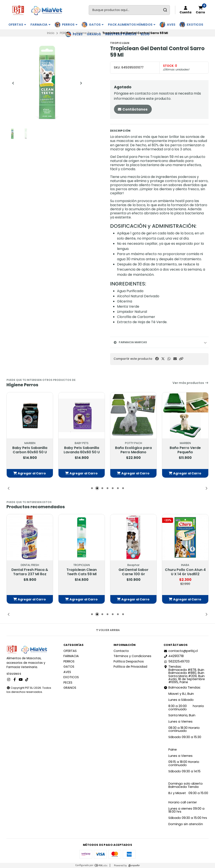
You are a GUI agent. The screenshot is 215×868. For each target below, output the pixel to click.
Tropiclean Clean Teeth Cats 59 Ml (82, 572)
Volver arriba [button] (108, 630)
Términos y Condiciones (132, 656)
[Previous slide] (13, 83)
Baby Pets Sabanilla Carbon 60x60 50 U (30, 450)
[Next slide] (81, 83)
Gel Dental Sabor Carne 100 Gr (134, 572)
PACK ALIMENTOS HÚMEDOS (132, 25)
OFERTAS (17, 25)
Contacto (121, 651)
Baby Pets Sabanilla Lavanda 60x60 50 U (82, 450)
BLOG (145, 34)
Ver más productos (190, 383)
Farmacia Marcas (130, 342)
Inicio (51, 33)
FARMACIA (40, 25)
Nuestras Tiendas (121, 34)
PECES (78, 34)
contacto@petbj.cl (181, 651)
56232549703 (177, 661)
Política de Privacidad (130, 667)
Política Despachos (129, 661)
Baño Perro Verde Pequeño (185, 450)
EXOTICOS (195, 25)
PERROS (70, 25)
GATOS (96, 25)
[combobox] (129, 10)
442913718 (174, 656)
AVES (171, 25)
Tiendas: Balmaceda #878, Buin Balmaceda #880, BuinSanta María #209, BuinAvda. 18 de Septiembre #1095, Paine (184, 674)
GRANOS (94, 34)
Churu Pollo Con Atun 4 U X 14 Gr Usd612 (185, 572)
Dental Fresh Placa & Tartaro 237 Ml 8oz (30, 572)
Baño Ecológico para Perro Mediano (133, 450)
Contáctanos (132, 109)
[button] (181, 359)
